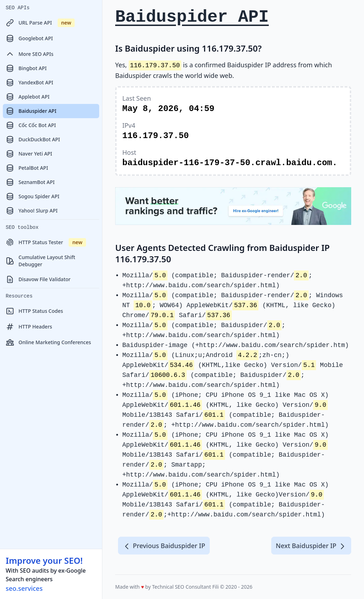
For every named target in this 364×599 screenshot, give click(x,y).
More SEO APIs (30, 54)
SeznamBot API (30, 182)
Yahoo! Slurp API (32, 211)
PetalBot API (27, 168)
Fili (215, 587)
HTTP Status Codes (34, 311)
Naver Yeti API (29, 154)
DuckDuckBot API (33, 140)
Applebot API (28, 97)
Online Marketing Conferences (48, 342)
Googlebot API (29, 38)
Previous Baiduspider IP (164, 546)
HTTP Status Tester (46, 242)
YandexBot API (30, 83)
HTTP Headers (29, 327)
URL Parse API (40, 23)
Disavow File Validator (38, 279)
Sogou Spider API (33, 196)
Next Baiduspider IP (311, 546)
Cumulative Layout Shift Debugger (41, 261)
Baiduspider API (31, 111)
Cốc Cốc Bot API (31, 125)
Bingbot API (26, 68)
